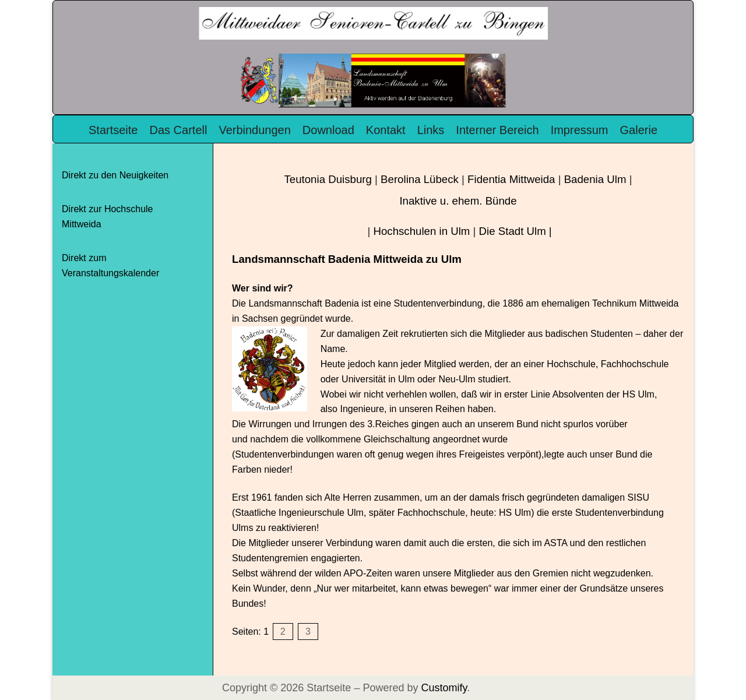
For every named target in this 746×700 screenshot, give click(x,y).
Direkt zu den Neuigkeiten (115, 175)
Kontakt (386, 130)
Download (328, 130)
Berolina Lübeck (420, 179)
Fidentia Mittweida (511, 179)
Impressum (580, 130)
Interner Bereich (497, 130)
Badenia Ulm (595, 179)
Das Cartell (178, 130)
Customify (444, 688)
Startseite (113, 130)
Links (431, 130)
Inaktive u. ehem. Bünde (458, 201)
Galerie (639, 130)
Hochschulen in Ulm (421, 231)
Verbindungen (254, 130)
